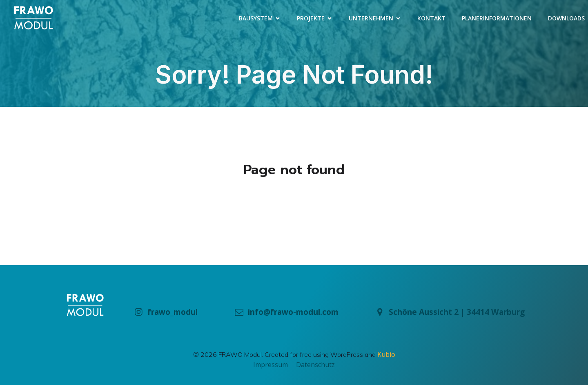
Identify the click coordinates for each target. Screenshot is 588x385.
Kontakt (431, 18)
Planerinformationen (497, 18)
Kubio (386, 354)
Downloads (566, 18)
